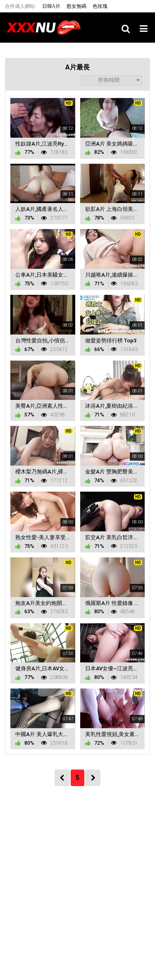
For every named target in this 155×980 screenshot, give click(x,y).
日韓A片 (51, 6)
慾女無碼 (76, 6)
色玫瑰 (100, 6)
